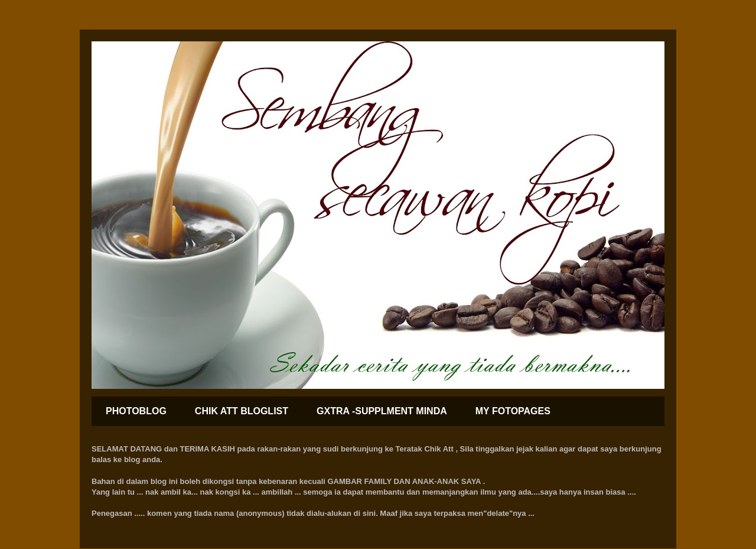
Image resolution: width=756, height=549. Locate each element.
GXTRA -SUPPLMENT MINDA (382, 411)
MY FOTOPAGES (513, 411)
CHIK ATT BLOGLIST (242, 411)
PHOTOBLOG (136, 411)
